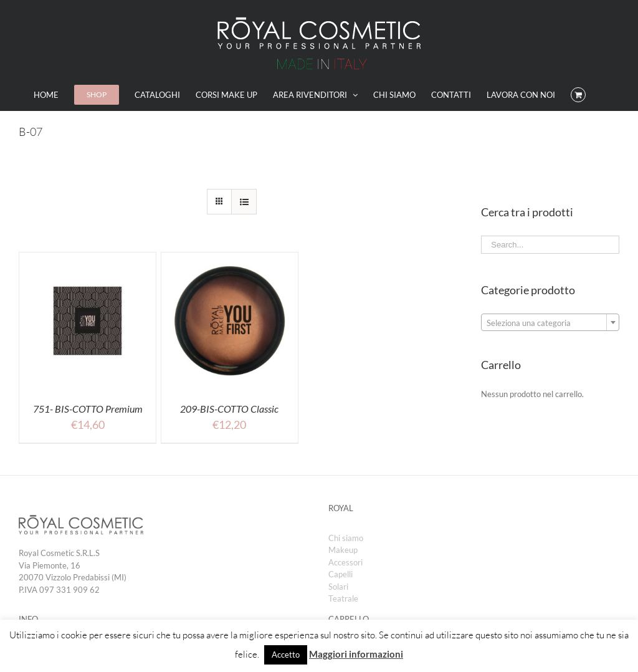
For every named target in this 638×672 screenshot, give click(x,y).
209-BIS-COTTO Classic (229, 409)
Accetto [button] (286, 655)
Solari (338, 587)
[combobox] (550, 322)
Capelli (340, 574)
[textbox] (550, 323)
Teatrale (343, 598)
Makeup (343, 550)
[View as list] (244, 202)
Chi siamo (346, 538)
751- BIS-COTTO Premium (88, 409)
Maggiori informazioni (356, 654)
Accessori (345, 562)
